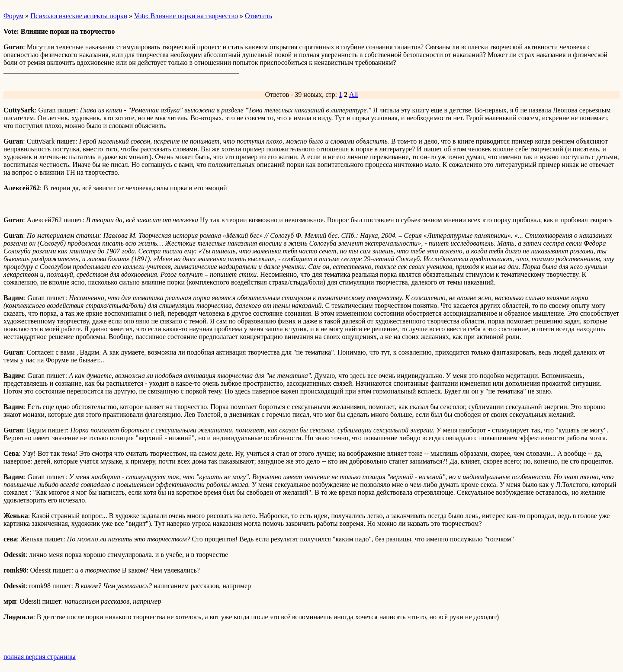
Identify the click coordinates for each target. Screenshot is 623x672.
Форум (13, 16)
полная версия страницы (40, 657)
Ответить (259, 16)
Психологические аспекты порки (79, 16)
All (353, 94)
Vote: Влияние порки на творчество (186, 16)
